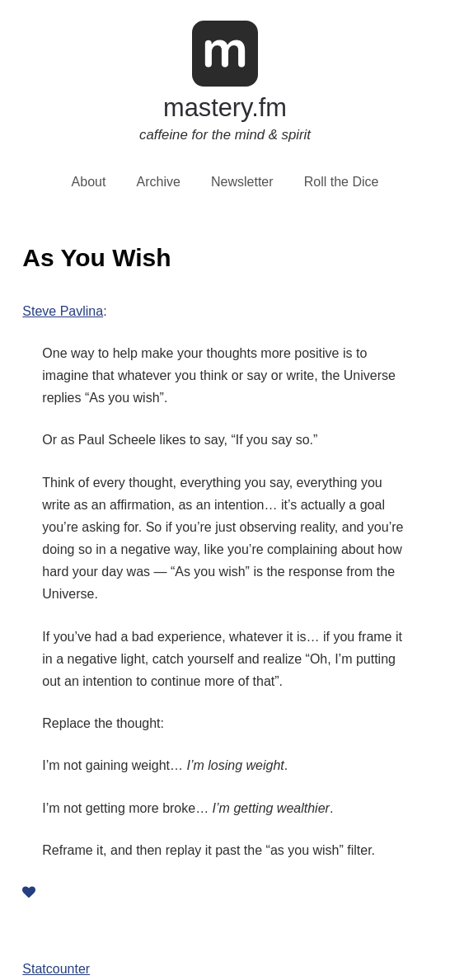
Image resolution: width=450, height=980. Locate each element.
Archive (159, 182)
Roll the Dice (342, 182)
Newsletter (242, 182)
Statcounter (56, 969)
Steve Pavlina (63, 311)
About (89, 182)
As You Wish (96, 258)
